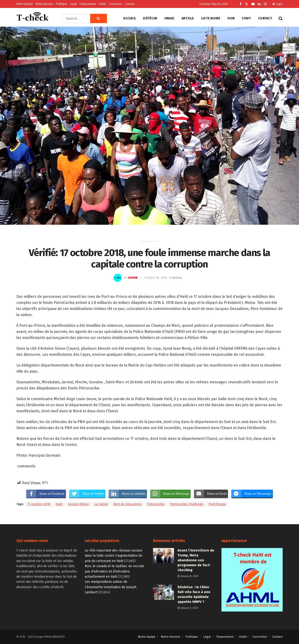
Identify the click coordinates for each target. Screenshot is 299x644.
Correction (116, 4)
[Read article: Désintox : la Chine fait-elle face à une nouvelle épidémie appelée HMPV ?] (164, 592)
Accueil (130, 18)
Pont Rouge (217, 504)
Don (231, 18)
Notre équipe (25, 4)
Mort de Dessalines (128, 504)
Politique (61, 4)
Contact (130, 4)
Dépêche (150, 18)
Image (169, 18)
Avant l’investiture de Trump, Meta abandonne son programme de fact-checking (196, 560)
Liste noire (211, 18)
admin (133, 278)
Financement (88, 4)
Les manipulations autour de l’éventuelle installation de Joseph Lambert (111, 587)
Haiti (59, 504)
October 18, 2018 (156, 278)
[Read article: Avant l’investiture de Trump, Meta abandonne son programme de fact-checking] (164, 555)
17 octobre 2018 (39, 504)
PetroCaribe (156, 504)
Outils (103, 4)
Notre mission (44, 4)
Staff (246, 18)
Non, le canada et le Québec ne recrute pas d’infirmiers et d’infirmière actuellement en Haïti (114, 571)
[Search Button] (99, 18)
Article (188, 18)
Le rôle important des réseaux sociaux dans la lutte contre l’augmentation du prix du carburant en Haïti (114, 556)
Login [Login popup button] (278, 4)
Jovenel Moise (79, 504)
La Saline (101, 504)
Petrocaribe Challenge (187, 504)
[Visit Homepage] (33, 18)
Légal (73, 4)
